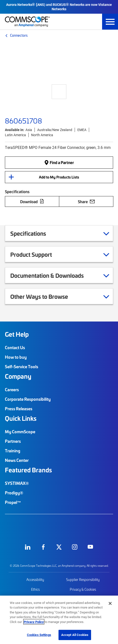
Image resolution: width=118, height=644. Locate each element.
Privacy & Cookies (83, 589)
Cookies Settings (39, 635)
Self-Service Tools (22, 366)
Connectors (19, 35)
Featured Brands (28, 470)
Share (86, 201)
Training (13, 451)
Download (32, 201)
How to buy (16, 357)
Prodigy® (14, 493)
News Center (17, 460)
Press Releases (19, 409)
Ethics (35, 589)
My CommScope (20, 432)
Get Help (17, 334)
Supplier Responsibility (83, 580)
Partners (13, 441)
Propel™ (13, 502)
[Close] (110, 603)
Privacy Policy (34, 622)
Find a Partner (59, 162)
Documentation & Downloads (53, 275)
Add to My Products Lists (59, 177)
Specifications (34, 233)
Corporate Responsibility (28, 399)
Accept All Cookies (75, 635)
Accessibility (35, 580)
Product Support (37, 254)
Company (18, 376)
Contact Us (15, 347)
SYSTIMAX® (17, 483)
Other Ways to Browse (45, 296)
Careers (12, 389)
